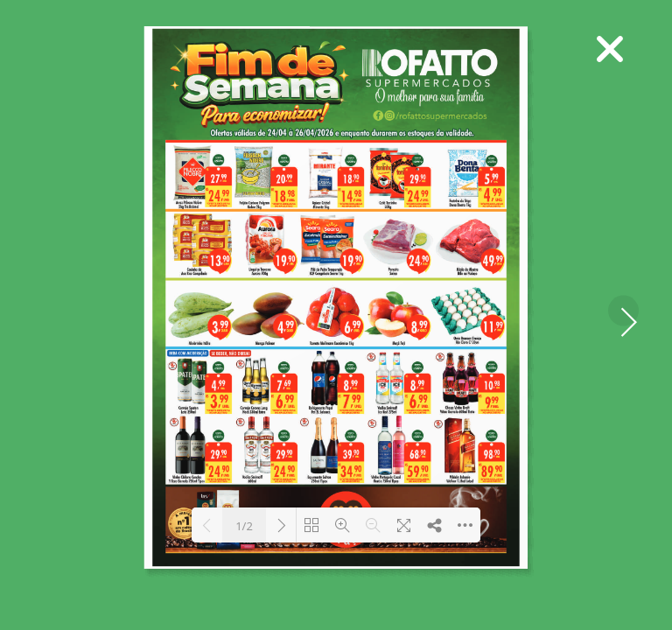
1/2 (244, 526)
